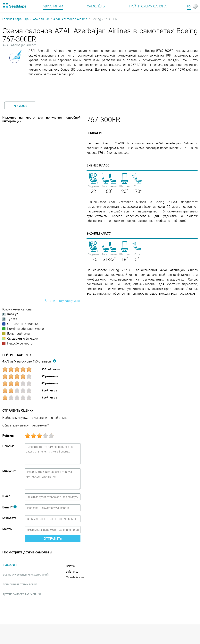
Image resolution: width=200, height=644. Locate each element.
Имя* (6, 496)
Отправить (53, 539)
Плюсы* (8, 446)
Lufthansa (72, 572)
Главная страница (16, 19)
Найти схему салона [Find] (148, 6)
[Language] (192, 6)
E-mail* (9, 507)
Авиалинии (41, 19)
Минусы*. (9, 471)
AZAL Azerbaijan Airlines (70, 19)
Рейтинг (8, 436)
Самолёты (96, 6)
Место (7, 529)
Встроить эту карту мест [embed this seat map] (63, 301)
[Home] (14, 5)
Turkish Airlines (75, 577)
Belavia (70, 566)
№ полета (9, 518)
